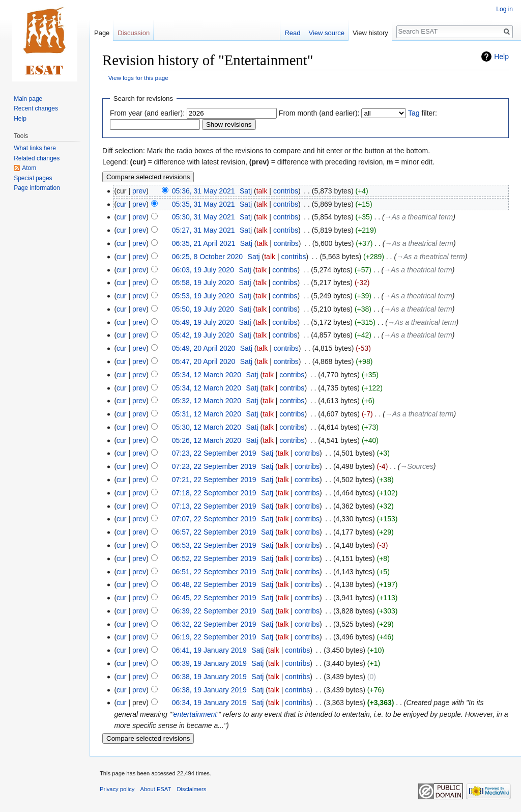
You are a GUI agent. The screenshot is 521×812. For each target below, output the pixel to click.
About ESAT (156, 789)
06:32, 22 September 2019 (214, 624)
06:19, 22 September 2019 (214, 637)
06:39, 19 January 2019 (209, 663)
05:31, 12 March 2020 (207, 414)
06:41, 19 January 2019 (209, 650)
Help (501, 57)
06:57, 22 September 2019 (214, 532)
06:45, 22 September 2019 (214, 598)
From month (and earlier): (319, 113)
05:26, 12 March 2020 (207, 440)
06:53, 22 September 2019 (214, 545)
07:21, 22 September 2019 (214, 480)
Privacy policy (117, 789)
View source (326, 33)
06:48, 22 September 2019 (214, 584)
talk (262, 191)
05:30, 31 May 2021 (204, 217)
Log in (504, 9)
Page (102, 33)
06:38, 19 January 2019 (209, 677)
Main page (28, 99)
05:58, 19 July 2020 (203, 283)
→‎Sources (416, 466)
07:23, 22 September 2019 (214, 453)
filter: (423, 113)
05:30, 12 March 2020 (207, 427)
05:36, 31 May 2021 (204, 191)
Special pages (33, 178)
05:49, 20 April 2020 (204, 348)
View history (370, 33)
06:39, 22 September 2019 (214, 611)
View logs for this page (138, 78)
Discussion (134, 33)
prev (139, 191)
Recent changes (36, 108)
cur (121, 204)
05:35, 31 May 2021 (204, 204)
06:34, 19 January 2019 (209, 703)
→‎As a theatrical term (419, 217)
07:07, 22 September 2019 (214, 519)
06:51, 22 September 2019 (214, 572)
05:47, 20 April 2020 (204, 361)
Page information (37, 188)
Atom (29, 168)
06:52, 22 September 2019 (214, 558)
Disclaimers (192, 789)
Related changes (37, 158)
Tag (414, 113)
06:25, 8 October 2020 (207, 257)
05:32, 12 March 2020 (207, 401)
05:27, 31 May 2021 (204, 230)
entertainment (195, 714)
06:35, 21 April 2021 (204, 243)
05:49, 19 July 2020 (203, 322)
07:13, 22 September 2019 (214, 506)
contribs (286, 191)
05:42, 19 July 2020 (203, 335)
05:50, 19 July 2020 (203, 309)
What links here (35, 148)
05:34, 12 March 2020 (207, 375)
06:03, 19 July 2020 (203, 270)
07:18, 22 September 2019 (214, 493)
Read (292, 33)
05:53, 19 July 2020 (203, 296)
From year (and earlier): (147, 113)
